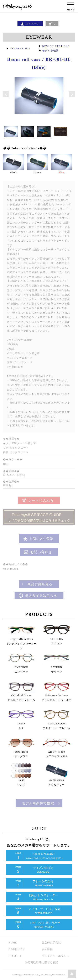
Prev (6, 94)
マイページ (33, 24)
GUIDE (39, 828)
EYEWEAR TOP (20, 48)
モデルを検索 (50, 51)
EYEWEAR (39, 37)
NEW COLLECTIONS (56, 46)
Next (72, 94)
